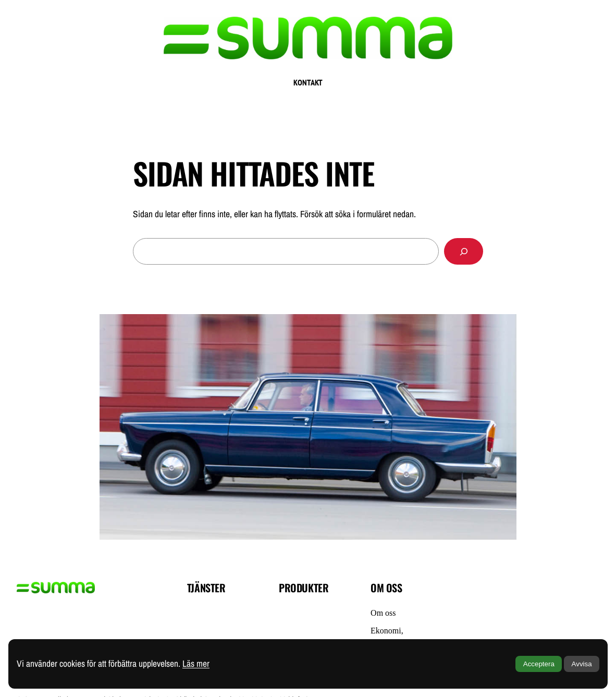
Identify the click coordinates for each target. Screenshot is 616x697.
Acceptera (539, 664)
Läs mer (196, 663)
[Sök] (464, 251)
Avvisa (582, 664)
